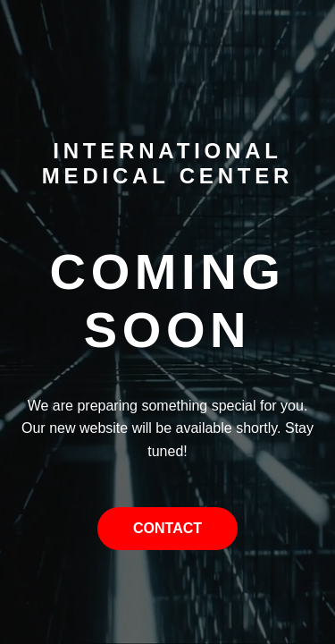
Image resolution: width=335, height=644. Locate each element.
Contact (167, 528)
